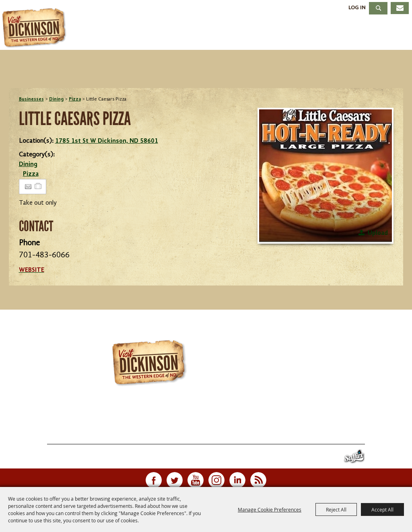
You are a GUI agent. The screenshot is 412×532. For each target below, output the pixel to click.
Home (28, 434)
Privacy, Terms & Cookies (354, 434)
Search (378, 8)
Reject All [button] (336, 509)
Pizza (75, 99)
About (383, 34)
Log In (357, 8)
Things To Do (101, 34)
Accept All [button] (382, 509)
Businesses (31, 99)
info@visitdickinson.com (312, 418)
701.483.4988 (228, 418)
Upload (378, 233)
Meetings (324, 34)
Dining (265, 34)
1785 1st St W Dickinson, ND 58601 (107, 141)
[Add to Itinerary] (38, 187)
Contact (259, 434)
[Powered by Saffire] (354, 458)
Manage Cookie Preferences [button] (270, 509)
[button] (325, 176)
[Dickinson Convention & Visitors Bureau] (36, 28)
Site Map (295, 434)
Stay (218, 34)
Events (170, 34)
